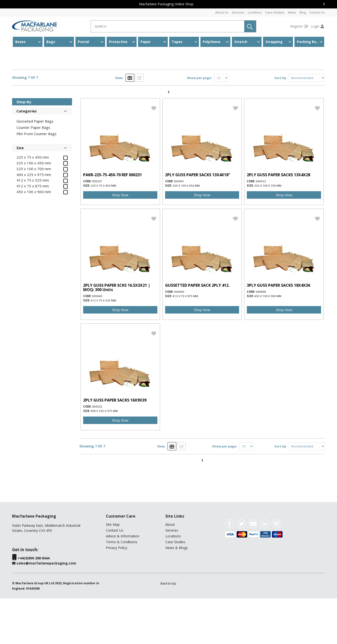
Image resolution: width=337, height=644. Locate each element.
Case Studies (275, 12)
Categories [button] (42, 156)
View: (119, 124)
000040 (97, 342)
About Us (222, 12)
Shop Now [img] (120, 241)
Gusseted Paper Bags (77, 57)
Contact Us (317, 12)
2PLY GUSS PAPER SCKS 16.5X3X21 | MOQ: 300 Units (117, 333)
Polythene (212, 42)
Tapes (177, 42)
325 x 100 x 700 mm (268, 231)
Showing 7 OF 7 (25, 123)
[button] (250, 26)
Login (315, 26)
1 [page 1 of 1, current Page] (168, 138)
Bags (51, 42)
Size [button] (42, 193)
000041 (179, 227)
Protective (118, 42)
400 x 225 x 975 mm (104, 457)
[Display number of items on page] (221, 124)
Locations (255, 12)
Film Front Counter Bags (37, 179)
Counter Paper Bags (33, 173)
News (292, 12)
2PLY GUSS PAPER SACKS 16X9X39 (115, 446)
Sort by (280, 124)
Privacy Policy (117, 593)
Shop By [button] (24, 147)
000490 (179, 337)
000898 (261, 337)
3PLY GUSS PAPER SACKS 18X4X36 (278, 331)
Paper (146, 42)
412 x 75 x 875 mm (185, 342)
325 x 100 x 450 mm (186, 231)
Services (238, 12)
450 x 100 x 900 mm (268, 342)
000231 (97, 227)
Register (297, 26)
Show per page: (199, 124)
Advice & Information (123, 582)
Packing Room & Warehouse (311, 42)
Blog (303, 12)
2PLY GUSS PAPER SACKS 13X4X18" (198, 220)
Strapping (274, 42)
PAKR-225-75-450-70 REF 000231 (113, 220)
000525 (97, 452)
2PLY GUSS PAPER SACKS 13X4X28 (278, 220)
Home (17, 57)
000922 (261, 227)
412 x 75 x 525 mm (103, 346)
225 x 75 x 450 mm (103, 231)
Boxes (20, 42)
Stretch (241, 42)
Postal (83, 42)
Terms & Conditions (122, 588)
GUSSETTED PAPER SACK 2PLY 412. (197, 331)
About (170, 570)
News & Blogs (177, 593)
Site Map (113, 570)
